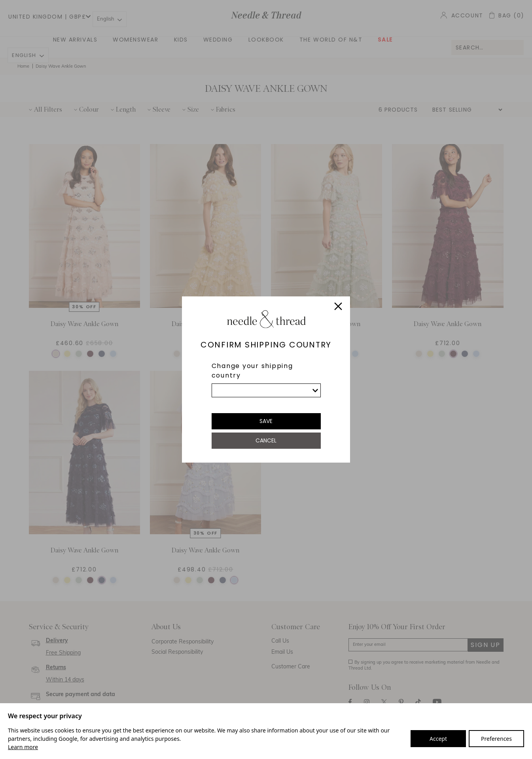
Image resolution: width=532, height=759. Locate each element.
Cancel (266, 440)
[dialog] (266, 379)
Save (266, 421)
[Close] (338, 307)
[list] (266, 390)
